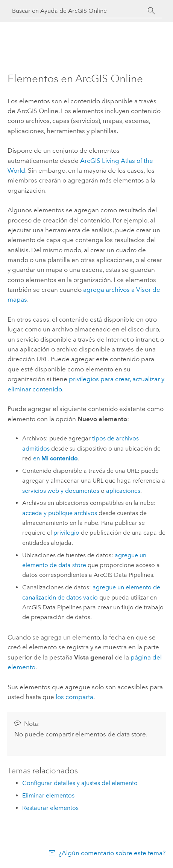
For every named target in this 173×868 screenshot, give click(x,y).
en (55, 458)
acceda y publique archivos (60, 513)
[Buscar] (151, 11)
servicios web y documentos (61, 491)
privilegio (66, 533)
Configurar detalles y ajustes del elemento (80, 783)
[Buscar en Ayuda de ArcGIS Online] (80, 11)
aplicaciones (123, 491)
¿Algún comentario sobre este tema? (112, 853)
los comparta (74, 697)
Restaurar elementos (50, 808)
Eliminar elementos (48, 795)
